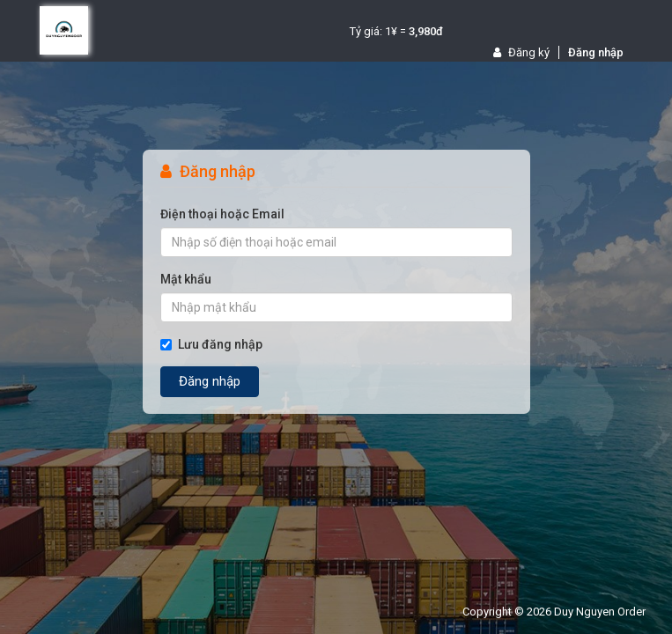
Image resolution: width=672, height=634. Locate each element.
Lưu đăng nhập (211, 344)
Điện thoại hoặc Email (222, 214)
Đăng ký (521, 52)
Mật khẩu (186, 279)
